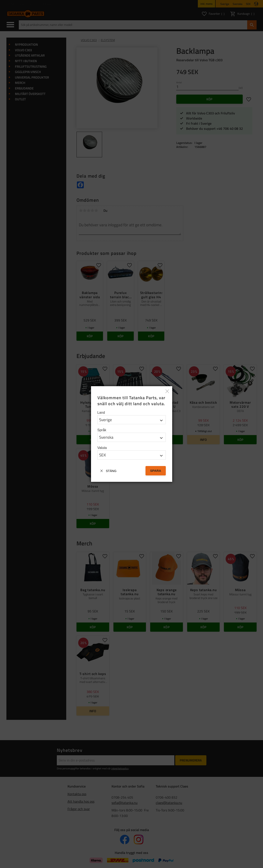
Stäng (111, 471)
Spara (156, 471)
